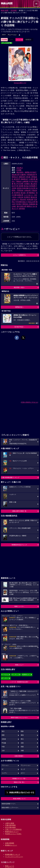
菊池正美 (34, 197)
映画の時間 (5, 10)
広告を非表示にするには (29, 402)
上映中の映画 (10, 823)
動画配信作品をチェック (19, 545)
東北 (22, 739)
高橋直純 (32, 204)
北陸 (22, 743)
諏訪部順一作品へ (19, 287)
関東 (22, 731)
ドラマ (4, 35)
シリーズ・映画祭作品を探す (19, 682)
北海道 (4, 739)
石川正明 (32, 188)
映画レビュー (19, 665)
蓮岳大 (25, 202)
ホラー (23, 773)
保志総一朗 (25, 193)
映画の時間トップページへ (10, 808)
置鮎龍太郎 (16, 175)
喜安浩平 (17, 179)
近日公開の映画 (10, 827)
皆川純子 (33, 172)
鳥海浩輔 (25, 188)
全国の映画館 (10, 843)
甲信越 (4, 743)
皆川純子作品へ (19, 327)
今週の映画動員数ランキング (10, 477)
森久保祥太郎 (22, 206)
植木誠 (26, 186)
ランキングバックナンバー (14, 857)
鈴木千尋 (15, 186)
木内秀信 (17, 193)
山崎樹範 (25, 181)
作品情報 (14, 10)
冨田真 (19, 188)
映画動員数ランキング (13, 855)
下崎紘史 (19, 181)
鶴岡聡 (27, 172)
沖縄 (22, 751)
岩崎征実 (20, 195)
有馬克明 (30, 200)
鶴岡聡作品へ (19, 307)
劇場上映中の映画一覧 (19, 511)
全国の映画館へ (19, 756)
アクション (5, 765)
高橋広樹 (22, 177)
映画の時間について (19, 799)
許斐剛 (19, 170)
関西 (3, 735)
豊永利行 (23, 200)
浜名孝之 (20, 168)
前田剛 (21, 186)
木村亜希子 (33, 186)
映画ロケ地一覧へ (19, 782)
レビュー (19, 40)
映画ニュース (10, 866)
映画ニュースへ (19, 606)
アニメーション (12, 35)
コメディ (4, 773)
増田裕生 (25, 204)
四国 (22, 747)
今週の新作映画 (10, 825)
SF (3, 769)
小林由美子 (28, 190)
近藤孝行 (23, 175)
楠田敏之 (32, 193)
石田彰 (14, 188)
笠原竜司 (27, 197)
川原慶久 (27, 184)
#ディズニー (5, 678)
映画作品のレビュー (12, 832)
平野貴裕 (20, 190)
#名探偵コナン (26, 675)
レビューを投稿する (19, 255)
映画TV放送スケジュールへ (19, 718)
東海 (22, 735)
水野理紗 (22, 209)
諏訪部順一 (21, 172)
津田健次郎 (31, 175)
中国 (3, 747)
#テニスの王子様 (7, 43)
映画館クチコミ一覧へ (19, 779)
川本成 (28, 177)
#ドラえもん (5, 675)
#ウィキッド (15, 675)
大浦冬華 (32, 179)
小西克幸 (20, 197)
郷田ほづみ (31, 206)
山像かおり (16, 200)
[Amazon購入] (20, 83)
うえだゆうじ (29, 195)
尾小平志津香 (19, 184)
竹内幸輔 (19, 202)
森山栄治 (34, 184)
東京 (3, 731)
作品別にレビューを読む (13, 834)
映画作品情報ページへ (9, 804)
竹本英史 (19, 204)
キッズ (23, 769)
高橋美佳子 (25, 179)
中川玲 (31, 181)
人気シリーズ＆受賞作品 (13, 829)
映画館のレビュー (11, 845)
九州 (3, 751)
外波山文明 (31, 202)
